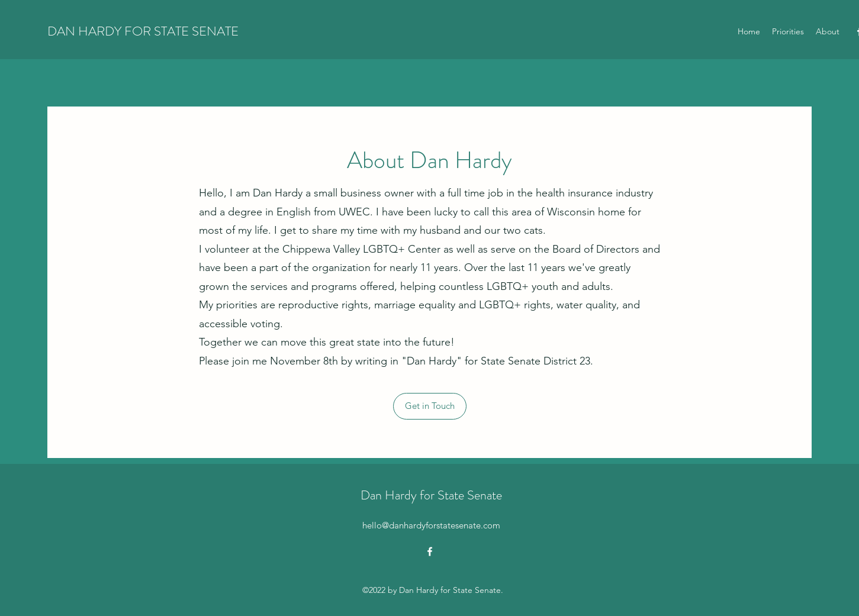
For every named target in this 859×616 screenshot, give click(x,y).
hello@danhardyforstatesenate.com (431, 525)
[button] (430, 406)
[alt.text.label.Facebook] (430, 552)
